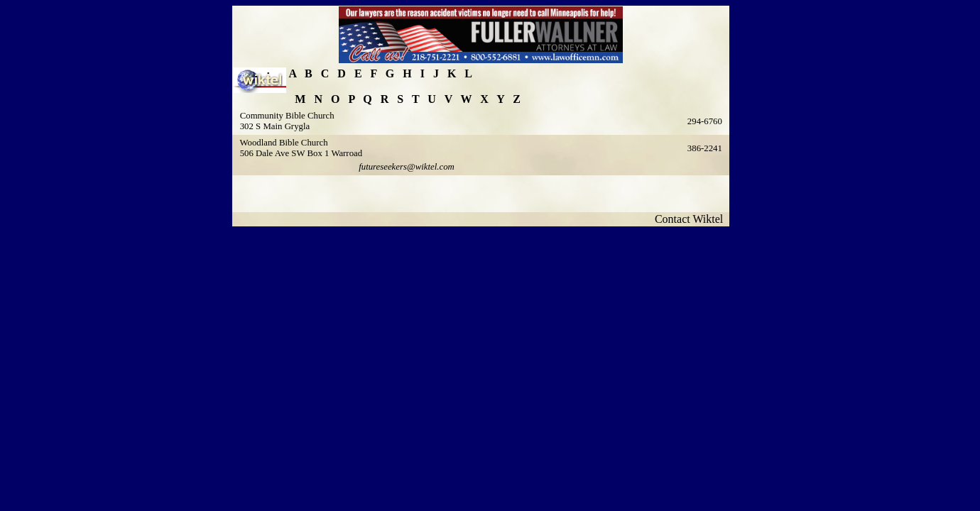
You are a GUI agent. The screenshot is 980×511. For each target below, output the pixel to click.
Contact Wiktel (692, 219)
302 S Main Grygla (275, 126)
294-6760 (705, 121)
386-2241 (705, 148)
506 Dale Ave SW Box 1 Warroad (301, 153)
